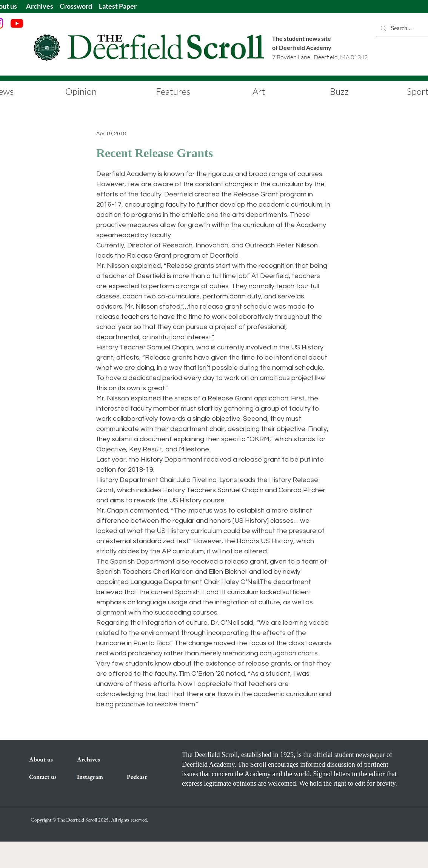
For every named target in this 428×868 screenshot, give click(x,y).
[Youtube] (17, 23)
